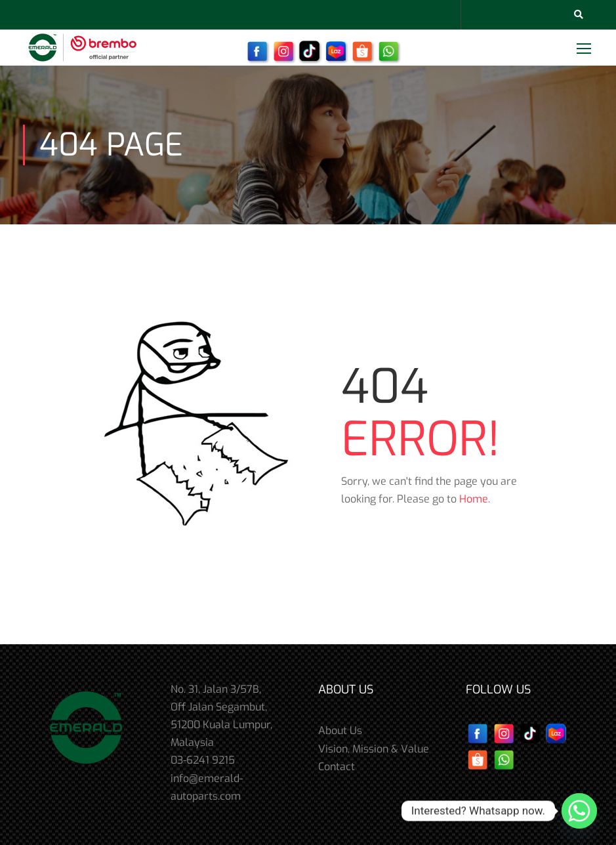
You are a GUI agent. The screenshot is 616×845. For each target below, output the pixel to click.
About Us (340, 731)
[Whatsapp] (579, 811)
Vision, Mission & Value (374, 749)
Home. (475, 499)
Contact (337, 767)
